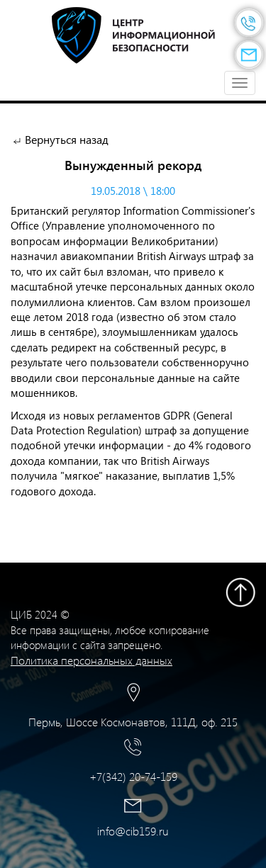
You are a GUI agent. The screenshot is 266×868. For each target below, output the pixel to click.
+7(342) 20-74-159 (133, 776)
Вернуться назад (67, 139)
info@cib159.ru (133, 831)
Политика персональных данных (92, 660)
